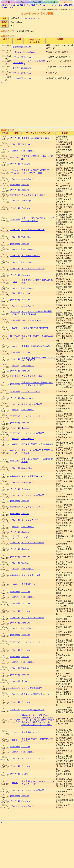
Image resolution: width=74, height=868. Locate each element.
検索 (2, 5)
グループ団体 (64, 5)
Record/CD (37, 2)
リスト (13, 5)
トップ (10, 7)
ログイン (71, 10)
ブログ (40, 18)
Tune (23, 2)
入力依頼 (20, 5)
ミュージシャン (52, 5)
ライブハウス (41, 5)
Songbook (51, 2)
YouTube (4, 7)
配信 (71, 5)
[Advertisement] (37, 106)
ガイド (7, 5)
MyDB (8, 2)
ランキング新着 (29, 5)
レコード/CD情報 (29, 18)
